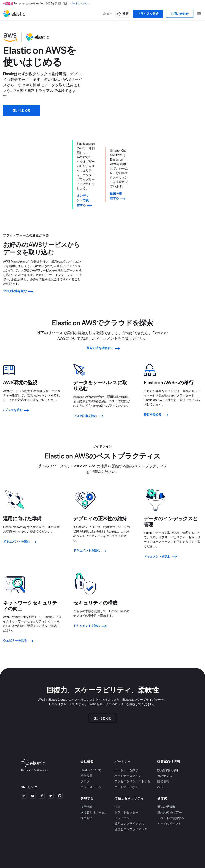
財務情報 (163, 730)
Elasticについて (91, 719)
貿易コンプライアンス (129, 773)
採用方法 (86, 767)
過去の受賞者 (166, 756)
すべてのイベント (169, 773)
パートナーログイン (128, 725)
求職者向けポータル (94, 761)
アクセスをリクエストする (132, 730)
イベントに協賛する (171, 767)
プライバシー (123, 767)
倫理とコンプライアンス (131, 778)
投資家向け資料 (168, 719)
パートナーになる (126, 736)
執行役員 (86, 725)
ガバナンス (165, 725)
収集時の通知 (100, 849)
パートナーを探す (126, 719)
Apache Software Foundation (147, 843)
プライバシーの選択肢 (120, 849)
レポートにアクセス (80, 3)
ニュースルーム (91, 736)
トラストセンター (126, 761)
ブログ (85, 730)
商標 (23, 826)
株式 (160, 736)
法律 (117, 756)
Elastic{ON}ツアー (170, 761)
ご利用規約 (33, 826)
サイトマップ (63, 826)
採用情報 (86, 756)
